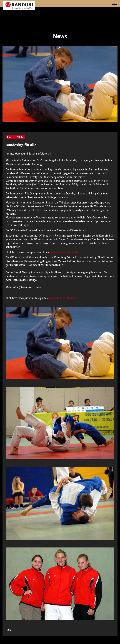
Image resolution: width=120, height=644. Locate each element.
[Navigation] (114, 4)
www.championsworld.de (64, 252)
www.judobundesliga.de (62, 298)
